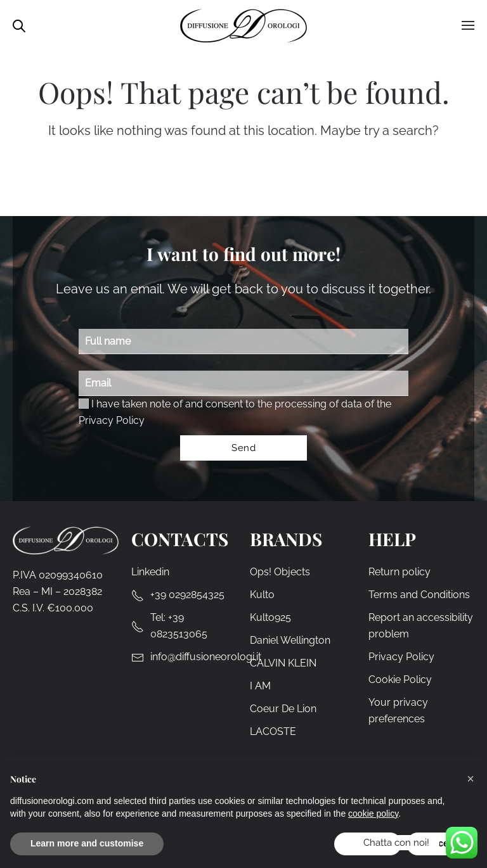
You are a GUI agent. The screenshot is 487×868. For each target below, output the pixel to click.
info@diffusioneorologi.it (206, 657)
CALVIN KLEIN (283, 663)
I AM (260, 686)
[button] (471, 779)
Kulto (262, 595)
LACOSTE (273, 731)
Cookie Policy (400, 680)
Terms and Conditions (419, 595)
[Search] (254, 178)
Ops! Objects (280, 572)
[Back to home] (243, 25)
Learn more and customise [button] (87, 843)
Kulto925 (270, 617)
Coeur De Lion (283, 709)
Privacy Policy (112, 420)
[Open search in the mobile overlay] (19, 25)
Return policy (399, 572)
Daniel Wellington (290, 640)
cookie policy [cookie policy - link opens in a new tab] (373, 814)
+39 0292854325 (187, 595)
